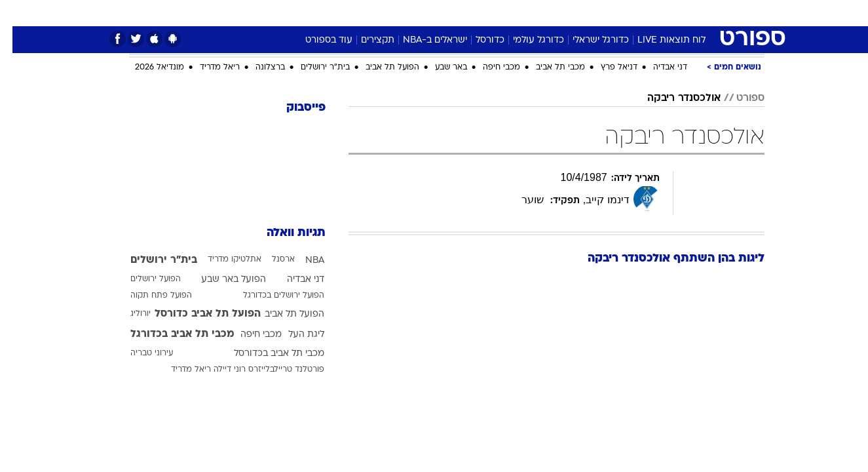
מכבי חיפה (489, 68)
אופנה (285, 13)
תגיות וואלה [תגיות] (284, 233)
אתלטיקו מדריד (222, 260)
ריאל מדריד (207, 68)
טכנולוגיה (333, 13)
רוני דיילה (217, 370)
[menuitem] (658, 13)
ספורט (622, 13)
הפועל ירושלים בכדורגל (271, 296)
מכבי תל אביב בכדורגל (170, 334)
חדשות (666, 13)
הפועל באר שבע (221, 280)
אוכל (467, 13)
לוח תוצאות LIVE (659, 40)
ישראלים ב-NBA (423, 40)
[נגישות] (18, 13)
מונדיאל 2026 (147, 68)
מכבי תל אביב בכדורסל (267, 354)
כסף (501, 13)
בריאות (426, 13)
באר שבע (439, 68)
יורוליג (128, 314)
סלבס (538, 13)
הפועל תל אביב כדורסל (195, 314)
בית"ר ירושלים (313, 68)
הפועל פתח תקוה (149, 296)
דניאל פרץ (607, 68)
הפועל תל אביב (380, 68)
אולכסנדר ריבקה (671, 98)
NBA (302, 261)
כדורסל (478, 40)
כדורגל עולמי (526, 40)
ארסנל (271, 260)
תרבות (579, 13)
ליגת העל (294, 335)
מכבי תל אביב (548, 68)
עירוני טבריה (139, 353)
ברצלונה (258, 68)
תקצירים (365, 40)
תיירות (382, 13)
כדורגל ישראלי (588, 40)
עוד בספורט (316, 40)
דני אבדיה (658, 68)
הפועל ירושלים (143, 279)
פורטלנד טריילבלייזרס (274, 370)
